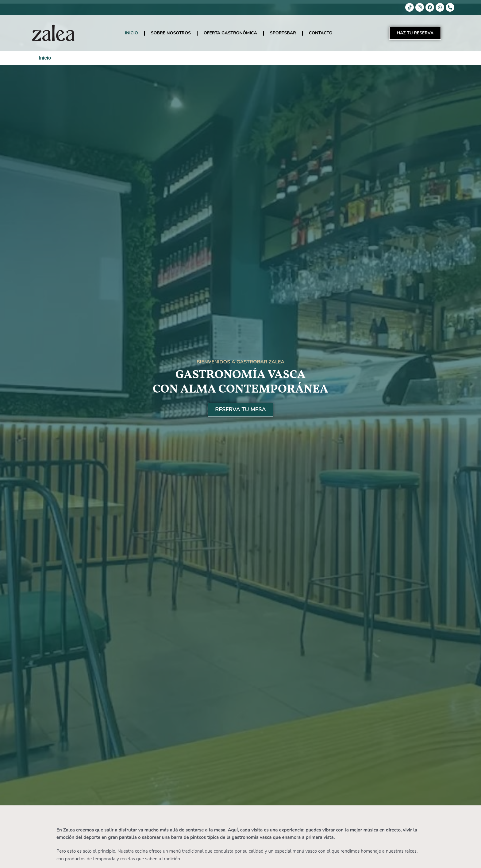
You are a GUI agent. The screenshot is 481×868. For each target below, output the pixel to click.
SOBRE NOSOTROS (171, 33)
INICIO (131, 33)
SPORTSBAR (283, 33)
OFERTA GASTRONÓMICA (230, 33)
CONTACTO (321, 33)
